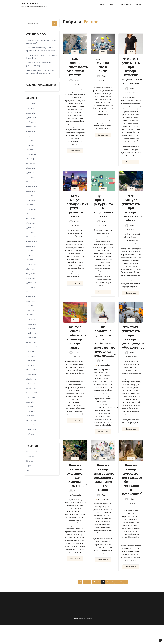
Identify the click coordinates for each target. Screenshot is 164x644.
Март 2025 (30, 159)
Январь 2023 (31, 278)
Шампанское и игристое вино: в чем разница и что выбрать (39, 64)
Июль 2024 (30, 196)
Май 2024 (30, 205)
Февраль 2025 (31, 164)
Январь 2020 (31, 375)
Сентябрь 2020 (32, 347)
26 (112, 582)
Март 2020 (30, 365)
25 (107, 582)
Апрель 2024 (31, 209)
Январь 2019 (31, 425)
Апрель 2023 (31, 264)
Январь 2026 (31, 113)
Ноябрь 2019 (31, 384)
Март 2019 (30, 416)
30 (121, 582)
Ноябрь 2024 (31, 177)
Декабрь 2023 (31, 228)
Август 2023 (31, 246)
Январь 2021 (31, 329)
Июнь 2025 (30, 145)
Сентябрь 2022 (32, 297)
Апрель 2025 (31, 154)
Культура (113, 5)
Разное (138, 5)
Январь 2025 (31, 168)
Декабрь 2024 (31, 173)
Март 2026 (30, 108)
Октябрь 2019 (31, 388)
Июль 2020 (30, 356)
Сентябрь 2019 (32, 393)
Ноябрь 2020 (31, 338)
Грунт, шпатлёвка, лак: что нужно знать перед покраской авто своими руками (40, 72)
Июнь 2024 (30, 200)
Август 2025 (31, 136)
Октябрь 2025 (31, 127)
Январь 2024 (31, 223)
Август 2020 (31, 352)
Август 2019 (31, 397)
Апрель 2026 (31, 104)
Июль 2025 (30, 141)
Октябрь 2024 (31, 182)
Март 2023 (30, 269)
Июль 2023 (30, 251)
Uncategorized (32, 452)
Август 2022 (31, 301)
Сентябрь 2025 (32, 131)
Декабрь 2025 (31, 118)
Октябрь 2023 (31, 237)
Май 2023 (30, 260)
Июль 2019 (30, 402)
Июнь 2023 (30, 255)
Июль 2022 (30, 306)
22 (94, 582)
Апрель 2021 (31, 319)
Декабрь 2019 (31, 379)
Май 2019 (30, 407)
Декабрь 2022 (31, 283)
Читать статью (75, 151)
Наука (103, 5)
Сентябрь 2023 (32, 242)
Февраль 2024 (31, 219)
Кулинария (126, 5)
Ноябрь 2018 (31, 434)
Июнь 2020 (30, 361)
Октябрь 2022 (31, 292)
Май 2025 (30, 150)
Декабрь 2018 (31, 430)
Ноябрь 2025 (31, 122)
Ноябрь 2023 (31, 232)
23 (98, 582)
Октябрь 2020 (31, 342)
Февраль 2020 (31, 370)
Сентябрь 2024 (32, 186)
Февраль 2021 (31, 324)
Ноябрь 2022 (31, 287)
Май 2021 (30, 315)
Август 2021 (31, 310)
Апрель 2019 (31, 411)
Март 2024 (30, 214)
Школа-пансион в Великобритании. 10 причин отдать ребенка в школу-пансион (41, 49)
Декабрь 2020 (31, 333)
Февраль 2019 (31, 420)
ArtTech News (29, 4)
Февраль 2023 (31, 274)
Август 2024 (31, 191)
